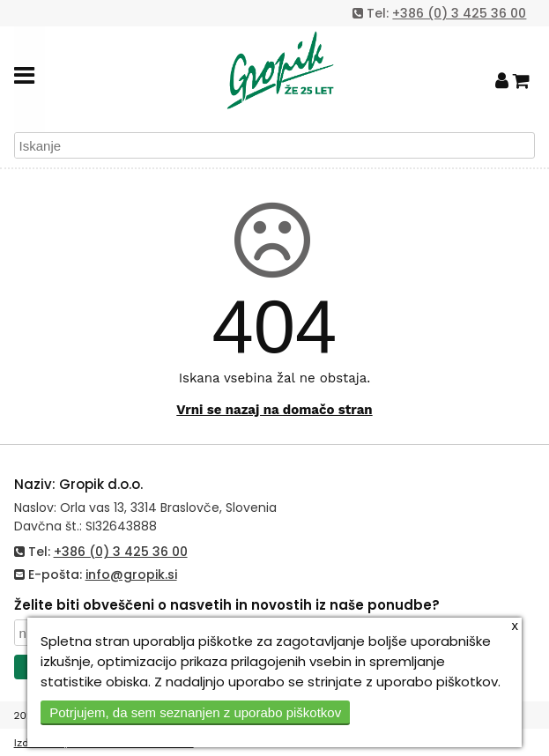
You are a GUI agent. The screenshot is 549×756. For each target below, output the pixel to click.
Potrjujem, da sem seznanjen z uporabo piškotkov (195, 712)
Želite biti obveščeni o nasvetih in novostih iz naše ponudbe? (227, 605)
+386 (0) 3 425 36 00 (459, 13)
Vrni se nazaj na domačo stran (274, 410)
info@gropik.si (131, 574)
